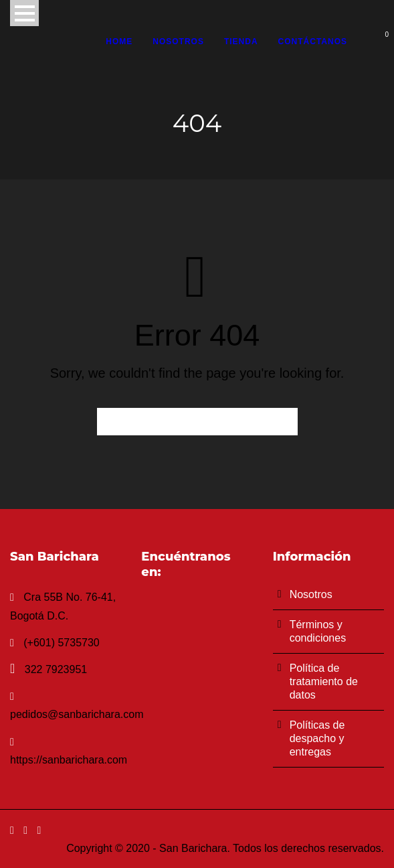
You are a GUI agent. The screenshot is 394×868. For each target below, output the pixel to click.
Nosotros (178, 42)
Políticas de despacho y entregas (317, 738)
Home (119, 42)
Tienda (241, 42)
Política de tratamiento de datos (324, 681)
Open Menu (24, 13)
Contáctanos (313, 42)
